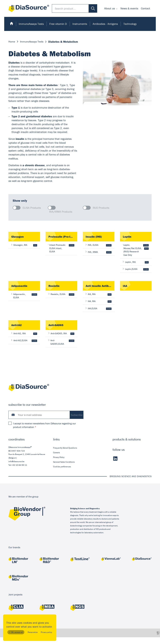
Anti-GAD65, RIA (61, 339)
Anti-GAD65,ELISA (61, 348)
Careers (56, 459)
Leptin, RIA (136, 267)
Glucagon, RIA (24, 245)
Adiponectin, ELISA (24, 301)
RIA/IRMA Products (61, 212)
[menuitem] (111, 8)
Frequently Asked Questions (65, 455)
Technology (130, 24)
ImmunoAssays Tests (31, 24)
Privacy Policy (59, 464)
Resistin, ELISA (61, 299)
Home (12, 42)
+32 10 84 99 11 (19, 472)
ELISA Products (32, 208)
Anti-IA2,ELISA (24, 347)
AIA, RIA (99, 299)
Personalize (33, 632)
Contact (146, 8)
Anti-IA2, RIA (24, 339)
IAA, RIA (99, 307)
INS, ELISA (99, 245)
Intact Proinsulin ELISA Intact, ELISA (61, 249)
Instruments (80, 24)
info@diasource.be (16, 468)
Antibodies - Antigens (105, 24)
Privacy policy (46, 632)
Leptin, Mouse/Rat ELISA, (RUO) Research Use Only (136, 252)
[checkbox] (17, 208)
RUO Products (101, 208)
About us (110, 8)
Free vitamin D (58, 24)
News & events (129, 8)
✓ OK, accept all (16, 632)
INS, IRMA (99, 252)
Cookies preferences (62, 473)
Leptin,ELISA (136, 274)
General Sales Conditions (64, 469)
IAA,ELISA (99, 314)
